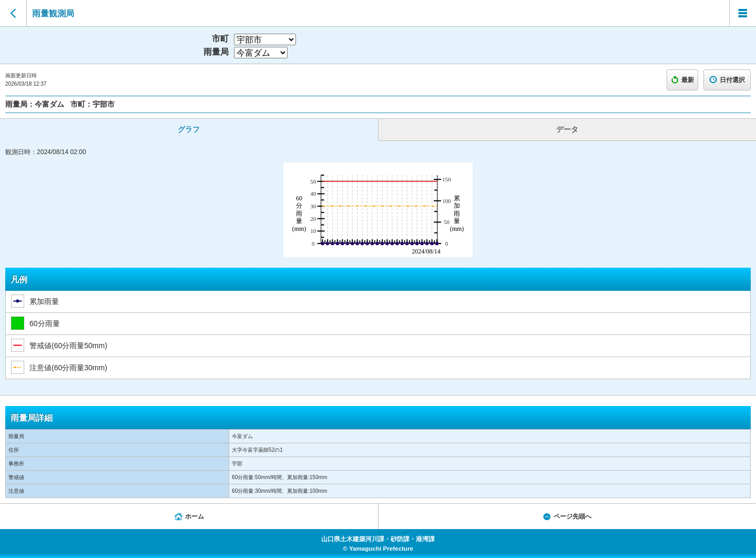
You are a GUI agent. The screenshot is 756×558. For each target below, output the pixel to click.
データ (567, 129)
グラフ (189, 129)
